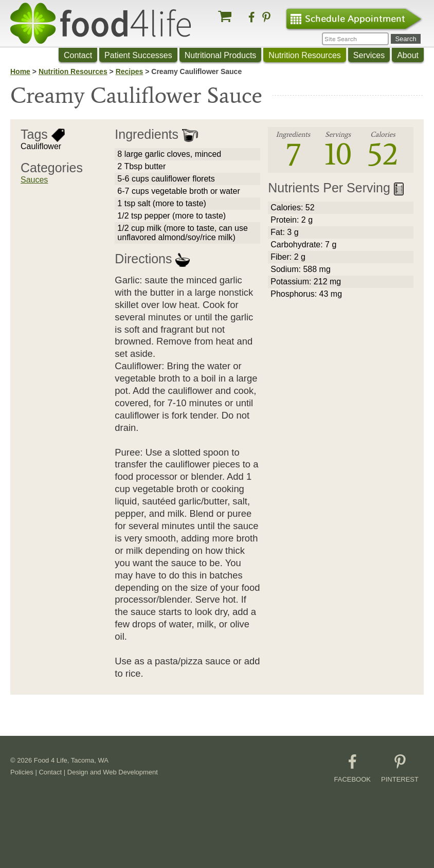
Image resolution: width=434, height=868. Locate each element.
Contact (78, 55)
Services (369, 55)
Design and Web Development (113, 772)
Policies (22, 772)
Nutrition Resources (305, 55)
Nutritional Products (221, 55)
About (408, 55)
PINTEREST (400, 769)
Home (20, 71)
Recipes (130, 71)
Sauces (34, 180)
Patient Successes (138, 55)
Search (405, 39)
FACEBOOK (353, 769)
